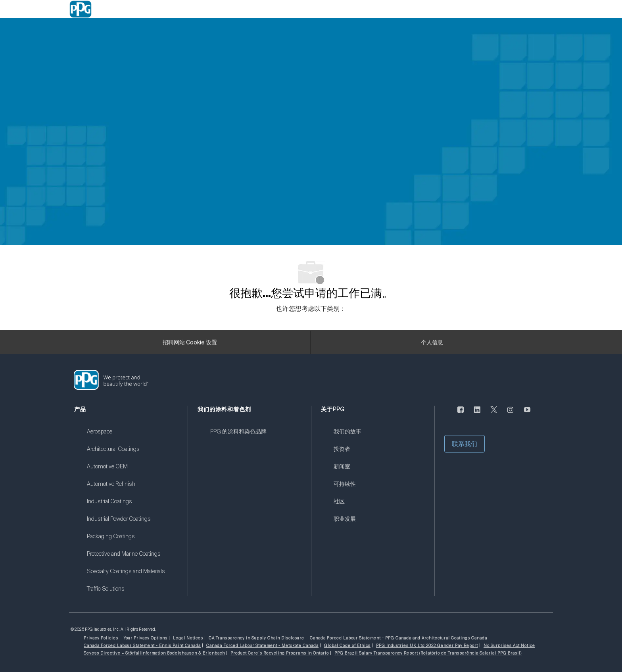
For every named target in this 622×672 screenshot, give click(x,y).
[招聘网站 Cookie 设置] (190, 345)
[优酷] (527, 414)
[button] (465, 444)
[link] (132, 437)
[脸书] (461, 414)
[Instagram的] (511, 414)
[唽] (494, 414)
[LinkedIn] (477, 414)
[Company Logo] (81, 9)
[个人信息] (432, 345)
